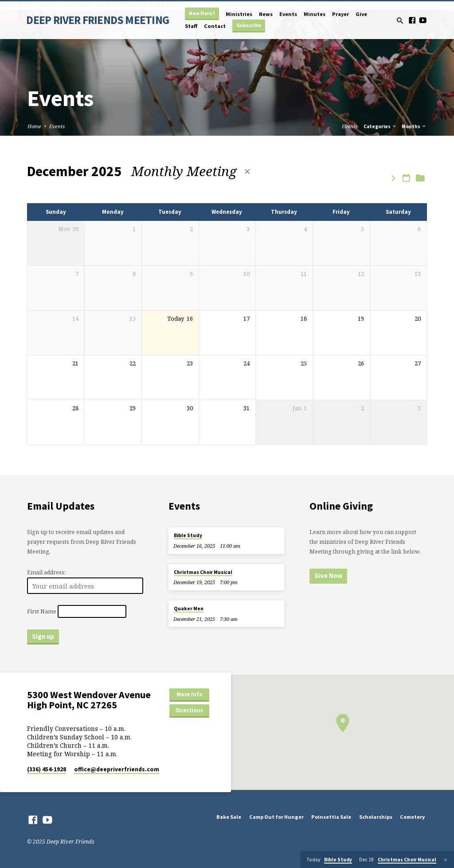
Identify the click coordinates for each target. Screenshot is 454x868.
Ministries (239, 14)
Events (288, 14)
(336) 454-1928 (47, 769)
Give (361, 14)
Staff (191, 26)
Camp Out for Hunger (276, 817)
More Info (190, 694)
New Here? (202, 13)
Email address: (46, 572)
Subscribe (249, 25)
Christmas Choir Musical (203, 572)
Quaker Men (189, 609)
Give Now (328, 576)
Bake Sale (229, 817)
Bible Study (188, 535)
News (266, 14)
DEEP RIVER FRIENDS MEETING (98, 20)
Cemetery (412, 817)
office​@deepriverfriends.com (117, 769)
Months (414, 126)
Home (34, 126)
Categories (380, 126)
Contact (215, 26)
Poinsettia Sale (331, 817)
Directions (189, 710)
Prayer (340, 14)
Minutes (315, 14)
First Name (42, 611)
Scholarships (376, 817)
